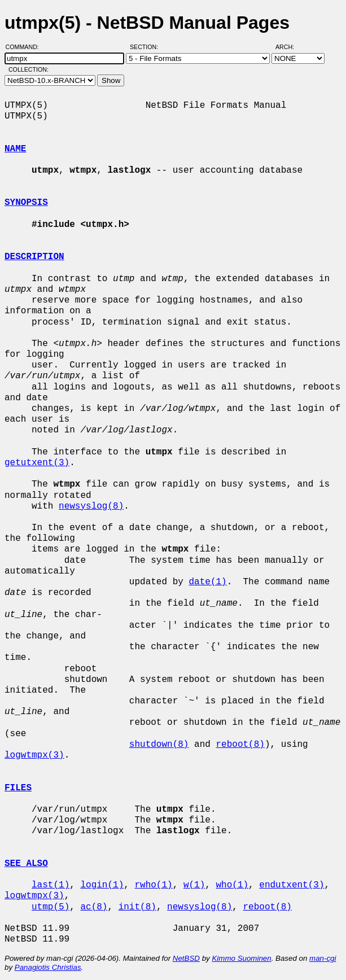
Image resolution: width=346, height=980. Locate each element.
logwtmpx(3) (34, 755)
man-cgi (323, 958)
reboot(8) (240, 745)
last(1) (51, 885)
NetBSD (186, 958)
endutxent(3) (292, 885)
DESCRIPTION (34, 257)
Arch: (290, 47)
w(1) (194, 885)
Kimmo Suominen (241, 958)
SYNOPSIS (26, 203)
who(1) (232, 885)
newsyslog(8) (91, 506)
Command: (26, 47)
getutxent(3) (37, 463)
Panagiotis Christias (48, 967)
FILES (18, 788)
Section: (146, 47)
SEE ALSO (26, 864)
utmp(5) (51, 907)
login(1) (102, 885)
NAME (15, 149)
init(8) (137, 907)
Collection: (29, 69)
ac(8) (94, 907)
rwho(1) (153, 885)
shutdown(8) (159, 745)
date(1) (207, 582)
